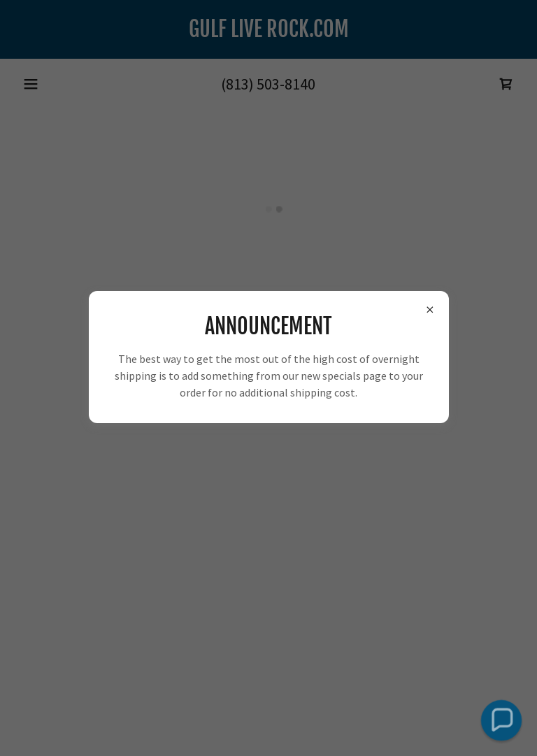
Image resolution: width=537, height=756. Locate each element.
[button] (501, 720)
